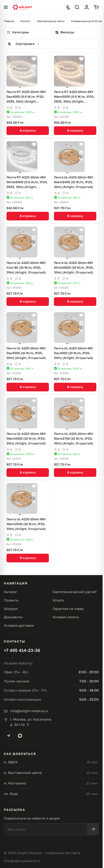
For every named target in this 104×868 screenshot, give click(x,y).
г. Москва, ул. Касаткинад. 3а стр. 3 (31, 722)
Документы (13, 617)
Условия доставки (19, 625)
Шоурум (11, 609)
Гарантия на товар (68, 609)
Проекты (11, 600)
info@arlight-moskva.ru (29, 711)
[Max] (20, 736)
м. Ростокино (15, 783)
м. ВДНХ (11, 762)
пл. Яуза (11, 794)
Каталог (10, 592)
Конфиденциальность (22, 861)
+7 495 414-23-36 (22, 650)
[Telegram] (8, 736)
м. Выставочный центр (23, 773)
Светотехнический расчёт (75, 592)
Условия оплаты (66, 617)
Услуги (58, 600)
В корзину (28, 130)
